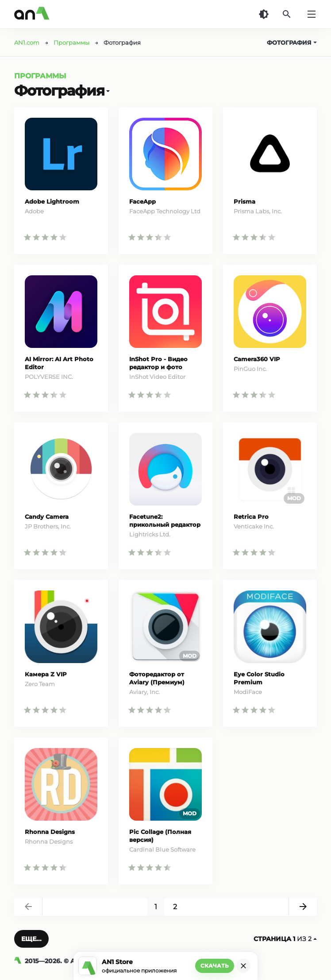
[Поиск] (287, 14)
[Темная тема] (264, 14)
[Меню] (312, 14)
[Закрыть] (243, 966)
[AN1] (19, 961)
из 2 (285, 939)
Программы (40, 76)
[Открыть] (107, 91)
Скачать (215, 966)
